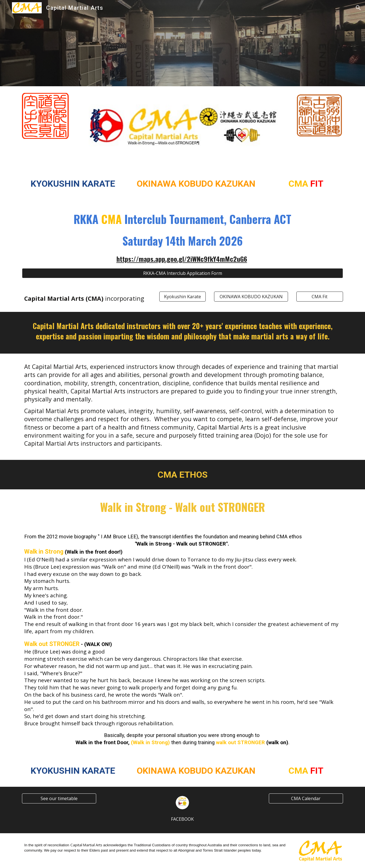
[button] (358, 8)
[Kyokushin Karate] (183, 297)
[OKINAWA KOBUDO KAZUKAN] (251, 297)
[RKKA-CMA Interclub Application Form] (182, 273)
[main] (73, 184)
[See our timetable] (59, 798)
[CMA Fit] (320, 297)
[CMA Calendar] (306, 798)
